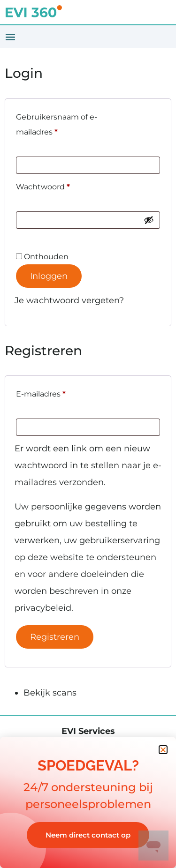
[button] (10, 37)
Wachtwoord (56, 185)
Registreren (55, 637)
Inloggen (49, 276)
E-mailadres (54, 393)
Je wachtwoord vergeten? (69, 300)
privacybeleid (43, 608)
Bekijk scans (50, 693)
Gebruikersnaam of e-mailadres (57, 123)
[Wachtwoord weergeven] (149, 220)
